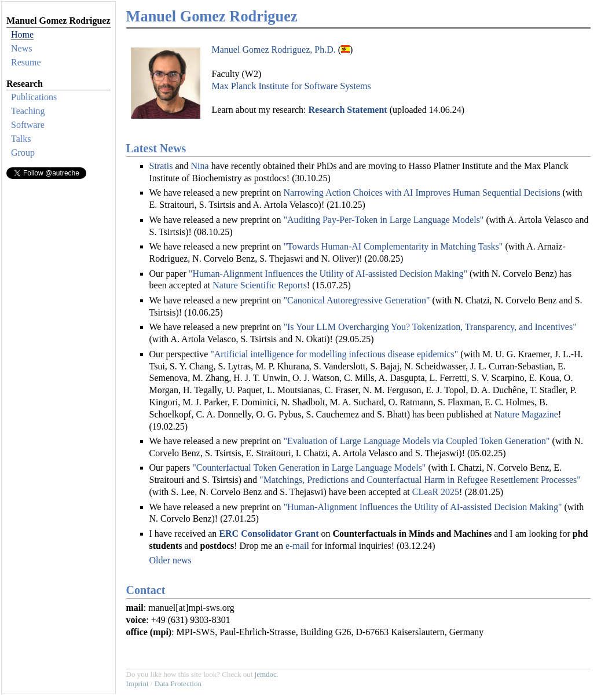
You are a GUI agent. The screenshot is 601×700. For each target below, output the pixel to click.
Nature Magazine (526, 414)
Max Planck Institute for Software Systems (292, 86)
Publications (34, 97)
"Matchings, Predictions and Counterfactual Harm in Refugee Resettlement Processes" (420, 480)
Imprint (138, 683)
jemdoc (266, 674)
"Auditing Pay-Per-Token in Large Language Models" (383, 220)
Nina (200, 166)
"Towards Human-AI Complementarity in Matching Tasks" (393, 246)
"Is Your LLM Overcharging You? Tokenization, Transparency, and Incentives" (430, 327)
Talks (21, 139)
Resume (26, 62)
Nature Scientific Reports (260, 285)
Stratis (161, 166)
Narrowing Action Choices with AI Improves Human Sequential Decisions (422, 193)
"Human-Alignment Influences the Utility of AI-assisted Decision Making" (328, 274)
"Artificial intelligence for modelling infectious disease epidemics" (334, 354)
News (21, 48)
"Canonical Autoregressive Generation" (356, 300)
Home (22, 34)
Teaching (28, 111)
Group (23, 153)
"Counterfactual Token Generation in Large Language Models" (309, 468)
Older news (171, 560)
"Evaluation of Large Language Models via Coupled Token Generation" (416, 441)
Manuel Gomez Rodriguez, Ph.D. (274, 50)
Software (28, 125)
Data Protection (178, 683)
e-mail (297, 546)
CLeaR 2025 (436, 492)
